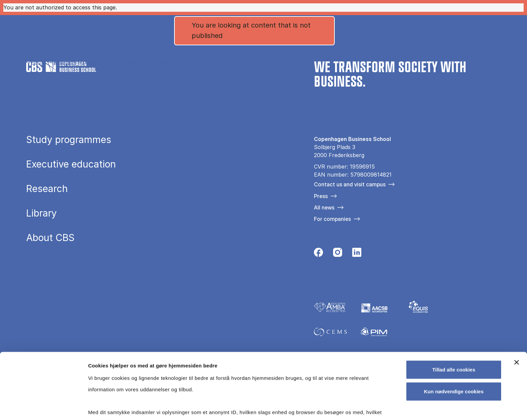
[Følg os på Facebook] (318, 254)
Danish (411, 31)
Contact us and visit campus (350, 184)
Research (64, 62)
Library (42, 213)
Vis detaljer (349, 407)
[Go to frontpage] (67, 31)
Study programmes (69, 140)
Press (321, 196)
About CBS (50, 238)
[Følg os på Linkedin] (357, 254)
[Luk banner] (517, 316)
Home (38, 62)
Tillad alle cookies (454, 323)
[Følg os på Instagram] (338, 254)
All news (324, 207)
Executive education (71, 164)
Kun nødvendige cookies (454, 345)
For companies (332, 219)
